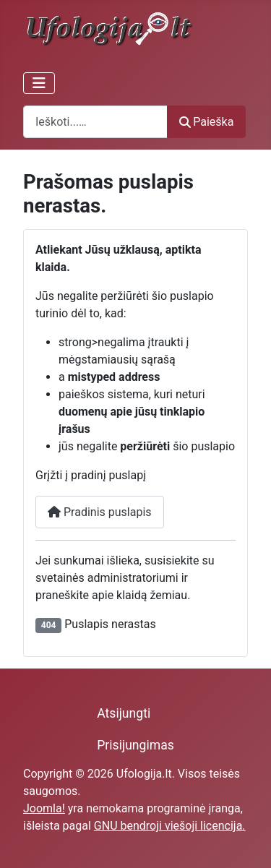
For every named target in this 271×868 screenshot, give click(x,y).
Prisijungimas (135, 745)
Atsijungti (124, 713)
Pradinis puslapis (100, 512)
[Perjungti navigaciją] (39, 83)
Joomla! (44, 808)
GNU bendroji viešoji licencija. (170, 826)
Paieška (206, 122)
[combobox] (95, 122)
